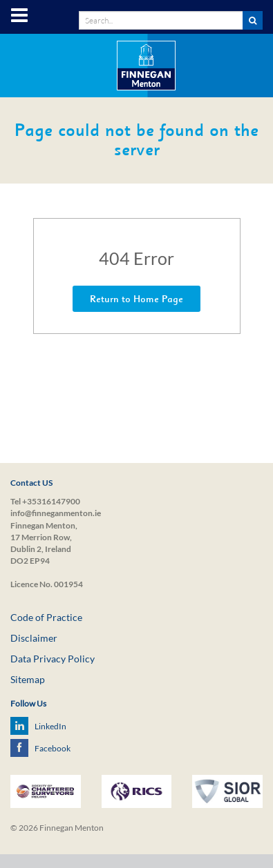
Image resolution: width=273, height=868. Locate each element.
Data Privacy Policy (53, 659)
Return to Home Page (136, 299)
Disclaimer (34, 638)
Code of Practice (46, 617)
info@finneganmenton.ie (56, 513)
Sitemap (28, 679)
